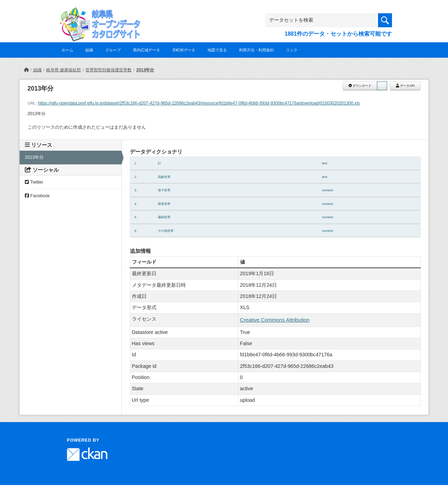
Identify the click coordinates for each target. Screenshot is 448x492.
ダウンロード (360, 86)
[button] (382, 86)
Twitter (34, 182)
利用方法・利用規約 (256, 50)
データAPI (405, 86)
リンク (292, 50)
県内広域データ (146, 50)
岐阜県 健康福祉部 (64, 70)
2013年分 (145, 70)
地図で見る (217, 50)
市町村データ (184, 50)
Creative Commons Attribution (275, 320)
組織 (89, 50)
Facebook (37, 196)
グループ (113, 50)
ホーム (67, 50)
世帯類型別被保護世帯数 (108, 70)
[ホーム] (26, 70)
